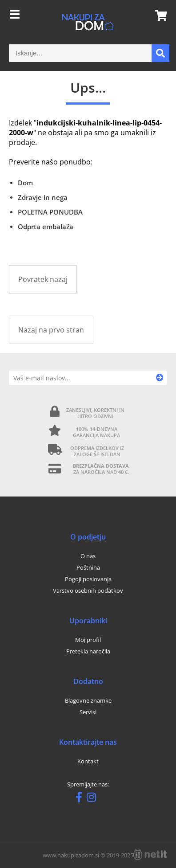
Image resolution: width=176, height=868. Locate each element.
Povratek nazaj (43, 279)
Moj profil (88, 640)
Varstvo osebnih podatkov (88, 590)
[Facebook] (81, 799)
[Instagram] (94, 799)
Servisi (88, 712)
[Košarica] (158, 16)
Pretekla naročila (88, 651)
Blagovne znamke (88, 700)
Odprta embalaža (46, 227)
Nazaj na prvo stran (51, 330)
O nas (88, 556)
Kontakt (88, 761)
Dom (25, 183)
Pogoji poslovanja (88, 579)
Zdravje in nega (43, 197)
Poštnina (88, 567)
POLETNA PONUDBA (50, 212)
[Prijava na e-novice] (160, 378)
